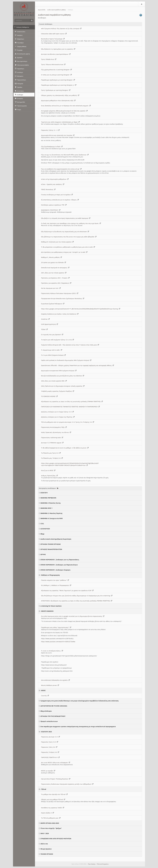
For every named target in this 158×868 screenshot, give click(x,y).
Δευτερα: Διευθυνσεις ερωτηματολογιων (56, 54)
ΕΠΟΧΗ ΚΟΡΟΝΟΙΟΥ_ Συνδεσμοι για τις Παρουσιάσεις (60, 560)
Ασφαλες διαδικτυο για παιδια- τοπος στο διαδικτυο (60, 314)
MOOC (43, 690)
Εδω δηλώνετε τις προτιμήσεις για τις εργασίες (58, 49)
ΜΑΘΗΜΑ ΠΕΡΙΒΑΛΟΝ (48, 498)
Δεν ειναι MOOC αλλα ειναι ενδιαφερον (56, 763)
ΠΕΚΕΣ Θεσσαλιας (48, 189)
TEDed (44, 329)
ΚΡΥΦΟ (43, 554)
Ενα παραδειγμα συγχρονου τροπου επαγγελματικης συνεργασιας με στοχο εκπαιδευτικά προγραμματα (78, 726)
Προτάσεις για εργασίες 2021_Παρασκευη (56, 283)
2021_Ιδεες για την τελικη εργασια (54, 273)
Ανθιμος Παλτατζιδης (49, 476)
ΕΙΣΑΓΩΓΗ (44, 493)
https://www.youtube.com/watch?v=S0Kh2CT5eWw (58, 642)
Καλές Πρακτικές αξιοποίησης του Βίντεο (56, 432)
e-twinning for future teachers (51, 606)
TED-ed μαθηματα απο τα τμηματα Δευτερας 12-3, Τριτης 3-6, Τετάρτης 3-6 (68, 422)
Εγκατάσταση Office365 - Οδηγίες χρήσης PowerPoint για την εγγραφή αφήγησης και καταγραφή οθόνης (77, 365)
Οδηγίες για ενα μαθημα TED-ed (53, 799)
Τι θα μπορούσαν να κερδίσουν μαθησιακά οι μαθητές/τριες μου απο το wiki (68, 247)
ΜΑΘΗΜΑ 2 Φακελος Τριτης (51, 503)
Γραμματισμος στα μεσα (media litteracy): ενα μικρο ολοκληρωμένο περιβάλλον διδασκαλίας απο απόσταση (80, 701)
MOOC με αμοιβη (48, 771)
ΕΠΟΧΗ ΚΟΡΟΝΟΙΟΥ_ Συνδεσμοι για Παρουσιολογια (59, 565)
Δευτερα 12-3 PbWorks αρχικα (52, 443)
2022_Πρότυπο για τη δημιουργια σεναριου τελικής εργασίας (63, 386)
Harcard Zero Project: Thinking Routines (56, 779)
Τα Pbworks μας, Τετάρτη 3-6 (52, 458)
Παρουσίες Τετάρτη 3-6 (50, 752)
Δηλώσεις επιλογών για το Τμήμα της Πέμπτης (58, 417)
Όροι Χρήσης (92, 864)
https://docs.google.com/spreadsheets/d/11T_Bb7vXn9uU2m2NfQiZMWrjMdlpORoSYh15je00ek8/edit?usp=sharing (81, 309)
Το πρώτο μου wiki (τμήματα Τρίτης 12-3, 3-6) (57, 340)
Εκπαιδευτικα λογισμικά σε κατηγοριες (55, 268)
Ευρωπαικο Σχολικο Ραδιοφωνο (53, 304)
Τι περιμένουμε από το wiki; (52, 350)
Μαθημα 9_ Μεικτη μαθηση (51, 257)
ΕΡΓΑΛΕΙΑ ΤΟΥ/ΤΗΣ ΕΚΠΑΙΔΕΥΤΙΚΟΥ (53, 716)
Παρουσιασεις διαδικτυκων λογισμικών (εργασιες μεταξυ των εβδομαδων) (67, 784)
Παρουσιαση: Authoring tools (52, 438)
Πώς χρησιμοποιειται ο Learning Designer (56, 70)
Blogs (42, 534)
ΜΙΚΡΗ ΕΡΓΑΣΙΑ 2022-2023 (50, 823)
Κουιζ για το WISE (48, 470)
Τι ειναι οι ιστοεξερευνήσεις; (52, 651)
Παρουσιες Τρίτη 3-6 (49, 747)
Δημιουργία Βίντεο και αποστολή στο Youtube (58, 135)
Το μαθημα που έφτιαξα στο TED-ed (54, 794)
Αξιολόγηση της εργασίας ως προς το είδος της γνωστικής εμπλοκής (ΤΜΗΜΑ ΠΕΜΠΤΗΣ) (72, 401)
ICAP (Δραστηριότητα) (50, 324)
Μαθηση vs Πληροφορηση (50, 575)
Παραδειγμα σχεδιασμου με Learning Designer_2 (59, 85)
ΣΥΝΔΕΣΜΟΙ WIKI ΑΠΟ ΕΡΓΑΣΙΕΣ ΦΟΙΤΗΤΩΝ (56, 839)
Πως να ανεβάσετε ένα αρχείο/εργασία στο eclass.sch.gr (61, 169)
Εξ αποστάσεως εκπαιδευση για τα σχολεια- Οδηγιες (60, 200)
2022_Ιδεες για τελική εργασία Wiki (54, 381)
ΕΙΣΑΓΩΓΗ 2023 (47, 732)
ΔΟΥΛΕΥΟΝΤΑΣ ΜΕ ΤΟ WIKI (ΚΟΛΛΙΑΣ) (54, 706)
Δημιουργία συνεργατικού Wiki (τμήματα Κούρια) (59, 371)
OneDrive (45, 319)
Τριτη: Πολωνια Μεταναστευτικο (53, 64)
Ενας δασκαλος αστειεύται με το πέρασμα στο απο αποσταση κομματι (66, 106)
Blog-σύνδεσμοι (46, 711)
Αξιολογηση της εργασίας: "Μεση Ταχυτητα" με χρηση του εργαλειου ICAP (67, 590)
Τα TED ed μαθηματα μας (51, 818)
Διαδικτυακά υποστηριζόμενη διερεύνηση (56, 539)
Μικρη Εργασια (46, 849)
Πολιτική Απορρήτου (103, 864)
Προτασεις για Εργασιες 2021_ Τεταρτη (55, 278)
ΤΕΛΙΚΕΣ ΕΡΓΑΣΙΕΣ (47, 854)
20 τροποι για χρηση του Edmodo (54, 262)
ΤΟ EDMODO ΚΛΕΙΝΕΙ (49, 396)
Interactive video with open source (54, 34)
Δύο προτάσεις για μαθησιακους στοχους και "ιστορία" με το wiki (64, 252)
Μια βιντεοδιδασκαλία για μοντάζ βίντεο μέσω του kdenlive (63, 376)
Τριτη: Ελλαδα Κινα (49, 59)
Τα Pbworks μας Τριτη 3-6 (51, 453)
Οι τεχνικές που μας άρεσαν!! (52, 335)
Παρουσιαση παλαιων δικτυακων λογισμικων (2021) (60, 293)
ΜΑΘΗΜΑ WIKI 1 (47, 508)
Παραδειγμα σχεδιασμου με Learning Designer (58, 80)
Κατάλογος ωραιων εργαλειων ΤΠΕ (54, 205)
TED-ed (44, 789)
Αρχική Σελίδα (42, 10)
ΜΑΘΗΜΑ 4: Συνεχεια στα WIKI (52, 518)
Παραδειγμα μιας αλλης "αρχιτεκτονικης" (56, 627)
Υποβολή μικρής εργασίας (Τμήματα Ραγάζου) (58, 391)
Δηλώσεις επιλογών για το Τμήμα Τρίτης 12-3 (57, 412)
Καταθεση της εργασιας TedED (53, 808)
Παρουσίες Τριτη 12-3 (50, 742)
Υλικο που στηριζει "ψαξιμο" (51, 828)
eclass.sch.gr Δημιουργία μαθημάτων (55, 179)
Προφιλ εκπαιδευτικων (49, 721)
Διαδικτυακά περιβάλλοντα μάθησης (57, 10)
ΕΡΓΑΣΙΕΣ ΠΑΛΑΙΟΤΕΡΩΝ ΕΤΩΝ (51, 549)
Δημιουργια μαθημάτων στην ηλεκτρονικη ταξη (58, 101)
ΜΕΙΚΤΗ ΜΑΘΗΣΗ (47, 611)
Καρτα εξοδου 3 (48, 813)
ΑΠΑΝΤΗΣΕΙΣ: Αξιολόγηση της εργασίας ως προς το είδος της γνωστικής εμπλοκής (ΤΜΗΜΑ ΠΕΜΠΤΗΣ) (77, 601)
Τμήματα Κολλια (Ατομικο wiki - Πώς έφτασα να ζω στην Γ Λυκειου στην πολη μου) (70, 345)
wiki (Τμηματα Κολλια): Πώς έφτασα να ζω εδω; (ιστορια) (61, 29)
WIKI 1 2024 (45, 833)
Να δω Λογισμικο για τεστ (51, 288)
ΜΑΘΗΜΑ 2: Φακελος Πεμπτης (51, 513)
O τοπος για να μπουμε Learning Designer (56, 75)
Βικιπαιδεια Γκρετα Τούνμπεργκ (53, 39)
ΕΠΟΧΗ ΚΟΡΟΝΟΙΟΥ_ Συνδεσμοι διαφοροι (56, 570)
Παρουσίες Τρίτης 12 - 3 (50, 130)
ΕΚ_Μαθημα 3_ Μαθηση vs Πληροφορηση (56, 585)
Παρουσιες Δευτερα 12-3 (50, 737)
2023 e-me (44, 844)
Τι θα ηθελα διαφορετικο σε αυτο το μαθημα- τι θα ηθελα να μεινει (65, 448)
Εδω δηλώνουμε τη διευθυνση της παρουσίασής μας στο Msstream (65, 232)
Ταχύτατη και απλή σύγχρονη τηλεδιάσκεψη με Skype (60, 122)
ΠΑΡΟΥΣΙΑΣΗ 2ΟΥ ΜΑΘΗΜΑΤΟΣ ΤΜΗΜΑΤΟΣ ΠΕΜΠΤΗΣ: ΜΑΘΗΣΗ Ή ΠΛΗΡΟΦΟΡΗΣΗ (70, 407)
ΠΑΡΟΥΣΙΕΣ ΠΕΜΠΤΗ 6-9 (50, 757)
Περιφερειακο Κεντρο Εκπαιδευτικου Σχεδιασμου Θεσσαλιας (63, 299)
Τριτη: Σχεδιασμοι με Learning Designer (56, 90)
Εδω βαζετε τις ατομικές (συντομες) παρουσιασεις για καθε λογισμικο (66, 218)
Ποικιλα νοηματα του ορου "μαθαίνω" (55, 580)
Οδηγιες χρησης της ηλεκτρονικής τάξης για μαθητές (60, 95)
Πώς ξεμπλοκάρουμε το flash (52, 147)
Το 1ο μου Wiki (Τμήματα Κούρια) (53, 355)
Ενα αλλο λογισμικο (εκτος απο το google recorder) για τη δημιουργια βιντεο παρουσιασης (73, 616)
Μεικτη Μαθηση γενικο (50, 685)
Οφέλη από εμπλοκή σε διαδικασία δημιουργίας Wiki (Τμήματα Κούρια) (66, 360)
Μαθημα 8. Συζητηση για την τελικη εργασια (57, 242)
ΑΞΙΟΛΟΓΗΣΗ (45, 529)
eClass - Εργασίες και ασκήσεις (53, 184)
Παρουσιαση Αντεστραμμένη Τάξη (54, 427)
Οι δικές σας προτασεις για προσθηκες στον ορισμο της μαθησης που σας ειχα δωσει (71, 223)
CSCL (42, 524)
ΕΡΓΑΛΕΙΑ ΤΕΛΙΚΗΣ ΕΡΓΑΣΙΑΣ (51, 544)
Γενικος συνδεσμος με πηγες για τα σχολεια (57, 195)
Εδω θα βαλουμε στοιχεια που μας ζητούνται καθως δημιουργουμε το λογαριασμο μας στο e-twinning (77, 596)
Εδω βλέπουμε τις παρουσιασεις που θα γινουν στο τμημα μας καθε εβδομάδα (69, 237)
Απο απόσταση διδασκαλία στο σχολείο (55, 680)
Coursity (45, 696)
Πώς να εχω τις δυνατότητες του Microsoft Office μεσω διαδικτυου (65, 155)
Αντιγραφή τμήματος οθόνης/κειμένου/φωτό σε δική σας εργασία (64, 111)
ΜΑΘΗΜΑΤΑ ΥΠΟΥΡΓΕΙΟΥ (51, 210)
